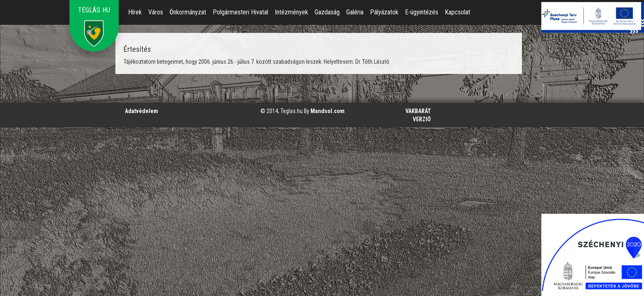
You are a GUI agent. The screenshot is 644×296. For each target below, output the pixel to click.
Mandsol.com (328, 111)
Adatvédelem (141, 111)
